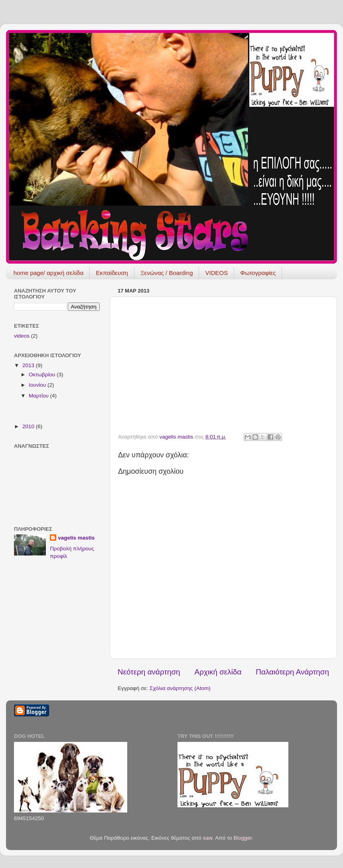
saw (208, 838)
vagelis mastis (76, 538)
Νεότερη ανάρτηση (149, 672)
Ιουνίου (38, 385)
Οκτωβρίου (43, 375)
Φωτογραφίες (258, 273)
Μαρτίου (39, 396)
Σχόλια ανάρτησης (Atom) (180, 688)
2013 (29, 365)
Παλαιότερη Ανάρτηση (292, 672)
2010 (29, 426)
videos (22, 336)
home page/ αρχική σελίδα (49, 273)
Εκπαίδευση (112, 273)
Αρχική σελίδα (218, 672)
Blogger (243, 838)
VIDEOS (216, 273)
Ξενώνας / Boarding (167, 273)
